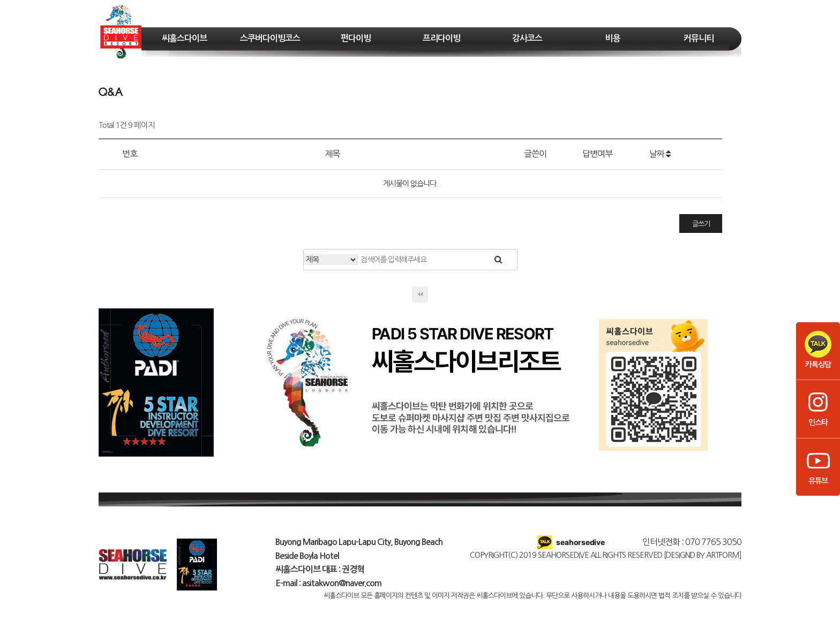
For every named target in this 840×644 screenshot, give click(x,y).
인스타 (818, 407)
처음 (420, 294)
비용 (613, 38)
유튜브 (818, 466)
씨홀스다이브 (184, 38)
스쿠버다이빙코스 (270, 38)
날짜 (660, 154)
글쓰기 (701, 224)
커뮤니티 (699, 38)
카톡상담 (818, 350)
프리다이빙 (441, 38)
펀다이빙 (356, 38)
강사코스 (527, 38)
